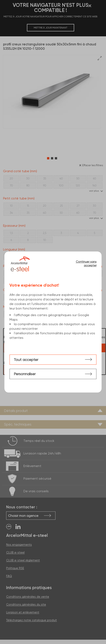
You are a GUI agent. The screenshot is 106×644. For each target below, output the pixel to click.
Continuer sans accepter (86, 263)
